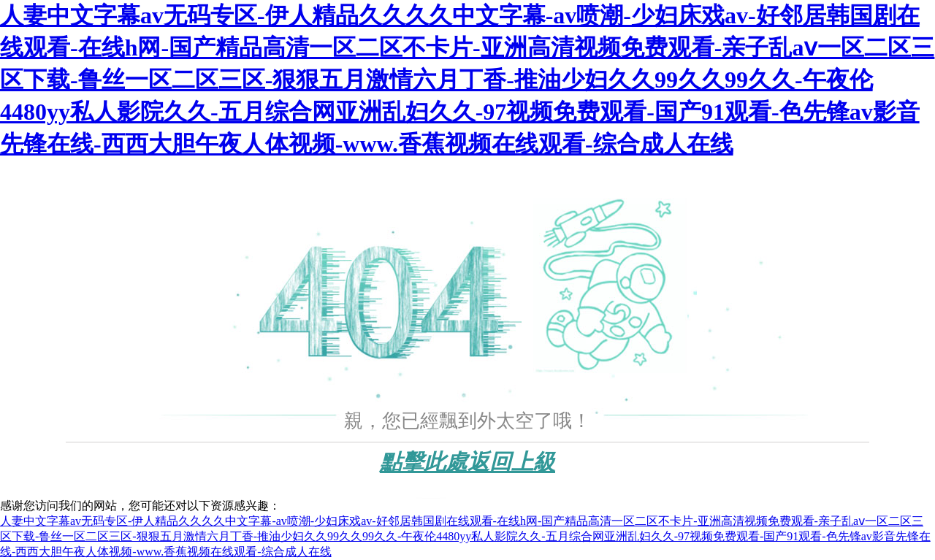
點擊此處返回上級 (467, 462)
